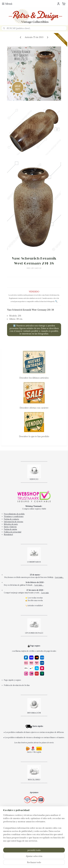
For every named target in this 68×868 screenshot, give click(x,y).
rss (43, 859)
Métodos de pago (11, 524)
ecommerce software (52, 859)
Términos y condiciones (14, 516)
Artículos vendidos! (35, 605)
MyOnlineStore (35, 863)
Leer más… (39, 585)
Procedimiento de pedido (14, 514)
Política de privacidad (13, 532)
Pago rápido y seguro (12, 680)
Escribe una (33, 600)
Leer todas (32, 598)
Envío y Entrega (10, 527)
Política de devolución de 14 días (17, 685)
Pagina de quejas (10, 529)
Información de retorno (14, 522)
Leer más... (59, 577)
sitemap (38, 859)
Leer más (45, 593)
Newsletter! (8, 534)
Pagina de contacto (11, 519)
